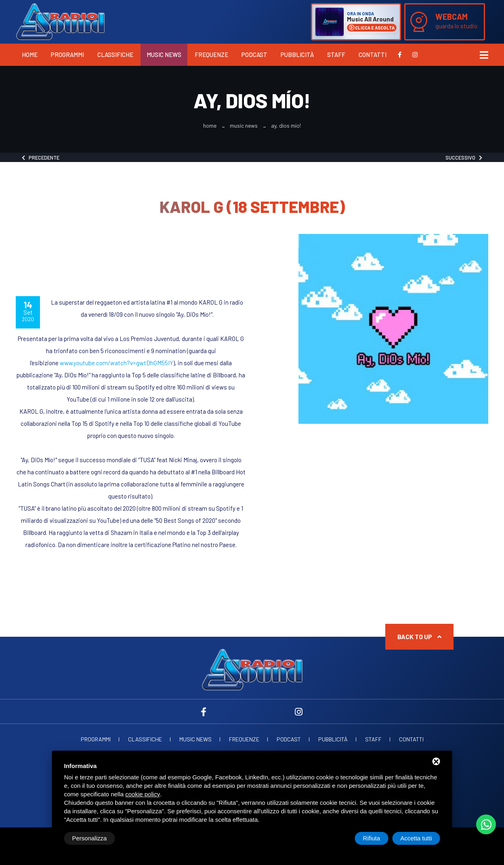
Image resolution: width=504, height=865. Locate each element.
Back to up (419, 637)
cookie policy (143, 794)
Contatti (373, 55)
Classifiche (115, 55)
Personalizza (90, 838)
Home (30, 55)
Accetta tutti (416, 838)
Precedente (41, 158)
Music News (164, 55)
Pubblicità (297, 55)
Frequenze (211, 55)
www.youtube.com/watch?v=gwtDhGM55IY (117, 363)
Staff (336, 55)
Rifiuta (372, 838)
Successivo (464, 158)
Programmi (67, 55)
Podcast (254, 55)
